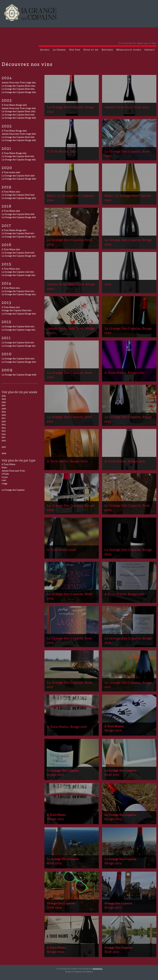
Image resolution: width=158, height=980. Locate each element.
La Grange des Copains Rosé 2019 (18, 195)
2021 (4, 406)
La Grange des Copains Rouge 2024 (19, 92)
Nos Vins (75, 50)
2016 (4, 422)
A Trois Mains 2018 (11, 211)
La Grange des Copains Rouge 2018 (19, 218)
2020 (4, 409)
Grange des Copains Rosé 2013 (16, 311)
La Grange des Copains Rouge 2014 (19, 295)
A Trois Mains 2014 (11, 288)
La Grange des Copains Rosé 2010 (18, 359)
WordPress (98, 969)
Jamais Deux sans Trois (13, 471)
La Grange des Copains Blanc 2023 (18, 112)
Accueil (45, 50)
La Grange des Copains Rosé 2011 (18, 343)
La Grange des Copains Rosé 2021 (18, 157)
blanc (4, 468)
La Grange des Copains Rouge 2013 (19, 314)
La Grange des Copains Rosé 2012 (18, 327)
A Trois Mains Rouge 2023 (14, 105)
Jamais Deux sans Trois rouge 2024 (19, 83)
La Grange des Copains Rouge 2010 (19, 362)
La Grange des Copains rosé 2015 (18, 272)
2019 (4, 412)
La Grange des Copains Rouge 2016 (19, 256)
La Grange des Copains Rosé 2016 (18, 253)
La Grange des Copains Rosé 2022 (18, 137)
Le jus (5, 477)
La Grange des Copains (13, 490)
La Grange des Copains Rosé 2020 (18, 176)
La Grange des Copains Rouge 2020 (19, 179)
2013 (4, 431)
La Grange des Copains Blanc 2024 (19, 86)
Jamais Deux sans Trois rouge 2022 (19, 134)
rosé (4, 480)
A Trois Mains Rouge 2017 (14, 230)
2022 (4, 402)
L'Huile (5, 474)
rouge (5, 484)
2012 (4, 434)
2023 (4, 399)
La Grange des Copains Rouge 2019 (19, 198)
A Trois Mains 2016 (11, 250)
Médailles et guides (129, 50)
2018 (4, 415)
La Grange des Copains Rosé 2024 (18, 89)
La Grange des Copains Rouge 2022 (19, 140)
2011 (4, 438)
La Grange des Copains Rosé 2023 (18, 115)
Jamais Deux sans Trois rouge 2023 (19, 109)
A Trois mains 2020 (11, 173)
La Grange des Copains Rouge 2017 (19, 237)
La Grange (59, 50)
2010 (4, 441)
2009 (4, 454)
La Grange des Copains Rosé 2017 (18, 234)
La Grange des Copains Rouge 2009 (19, 375)
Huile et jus (91, 50)
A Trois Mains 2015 (11, 269)
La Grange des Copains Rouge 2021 (19, 160)
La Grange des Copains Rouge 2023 (19, 118)
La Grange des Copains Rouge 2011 (19, 346)
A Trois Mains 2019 (11, 192)
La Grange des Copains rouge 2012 (18, 330)
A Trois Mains (8, 465)
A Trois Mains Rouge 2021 (14, 153)
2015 (4, 425)
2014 (4, 428)
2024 (4, 396)
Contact (150, 50)
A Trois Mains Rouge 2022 (14, 131)
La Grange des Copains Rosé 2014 (18, 291)
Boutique (107, 50)
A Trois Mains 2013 (11, 308)
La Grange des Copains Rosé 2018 (18, 214)
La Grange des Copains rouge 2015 (19, 275)
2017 (4, 418)
